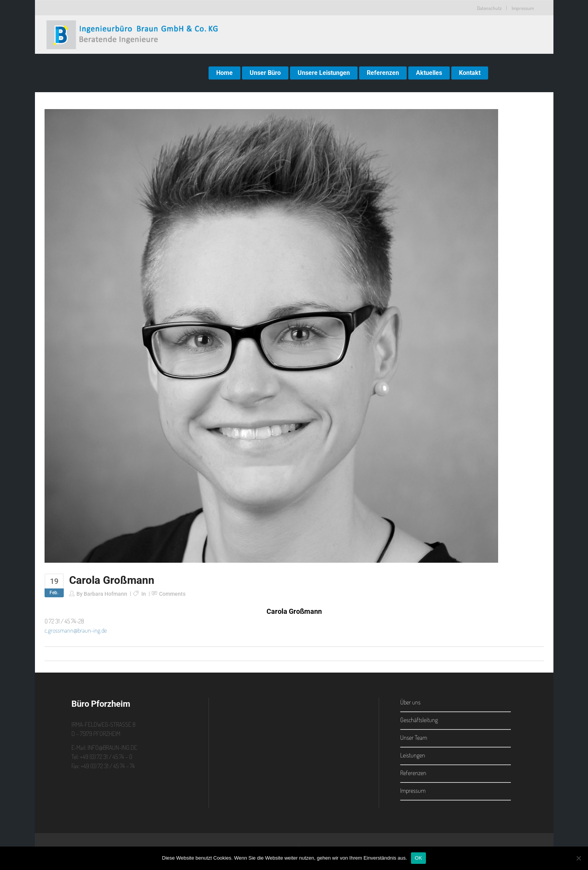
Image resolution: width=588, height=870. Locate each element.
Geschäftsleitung (419, 720)
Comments (172, 594)
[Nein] (578, 858)
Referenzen (413, 773)
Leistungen (413, 755)
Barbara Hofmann (105, 594)
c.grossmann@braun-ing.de (76, 630)
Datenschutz (489, 8)
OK (418, 858)
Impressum (523, 8)
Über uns (410, 702)
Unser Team (414, 737)
